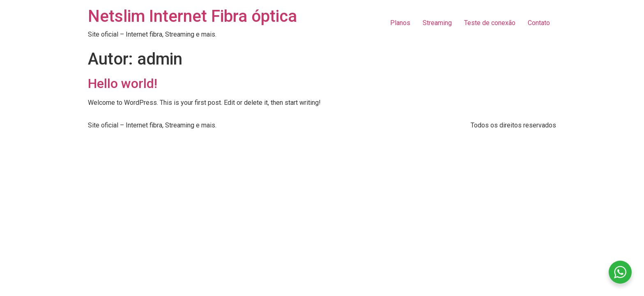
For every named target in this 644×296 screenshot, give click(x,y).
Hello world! (123, 83)
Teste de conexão (490, 23)
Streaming (437, 23)
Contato (539, 23)
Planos (400, 23)
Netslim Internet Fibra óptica (192, 16)
